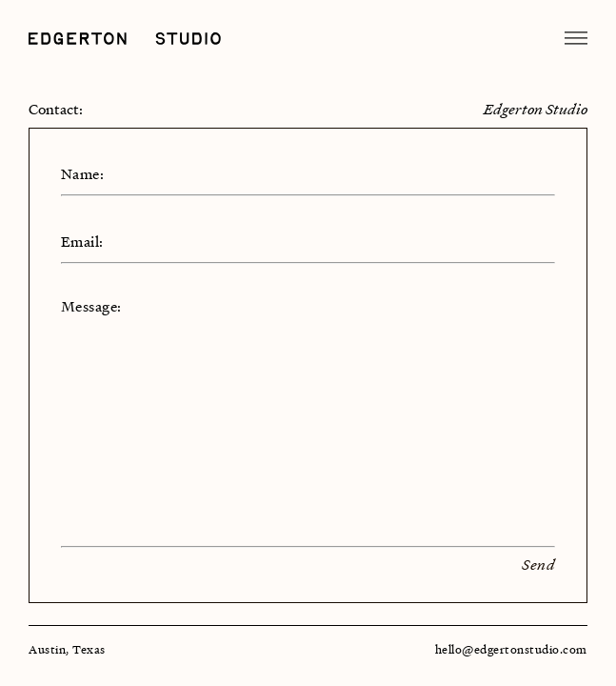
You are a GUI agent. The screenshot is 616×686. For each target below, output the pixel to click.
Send (538, 564)
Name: (82, 173)
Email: (82, 241)
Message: (91, 306)
